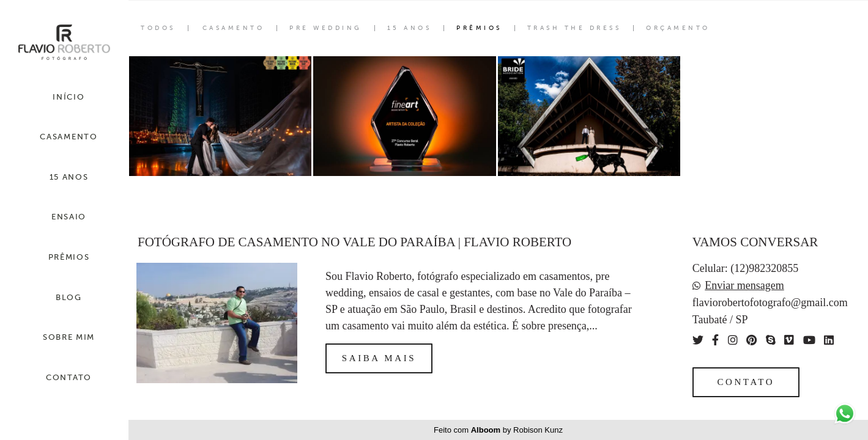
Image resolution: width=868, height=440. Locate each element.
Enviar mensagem (744, 285)
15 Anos (410, 28)
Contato (746, 382)
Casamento (234, 28)
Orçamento (678, 28)
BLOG (69, 297)
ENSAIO (69, 217)
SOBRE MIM (69, 337)
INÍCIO (69, 97)
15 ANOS (69, 177)
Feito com (498, 430)
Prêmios (479, 28)
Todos (158, 28)
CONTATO (69, 377)
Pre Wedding (326, 28)
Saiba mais (379, 358)
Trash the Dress (574, 28)
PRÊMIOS (69, 257)
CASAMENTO (69, 137)
